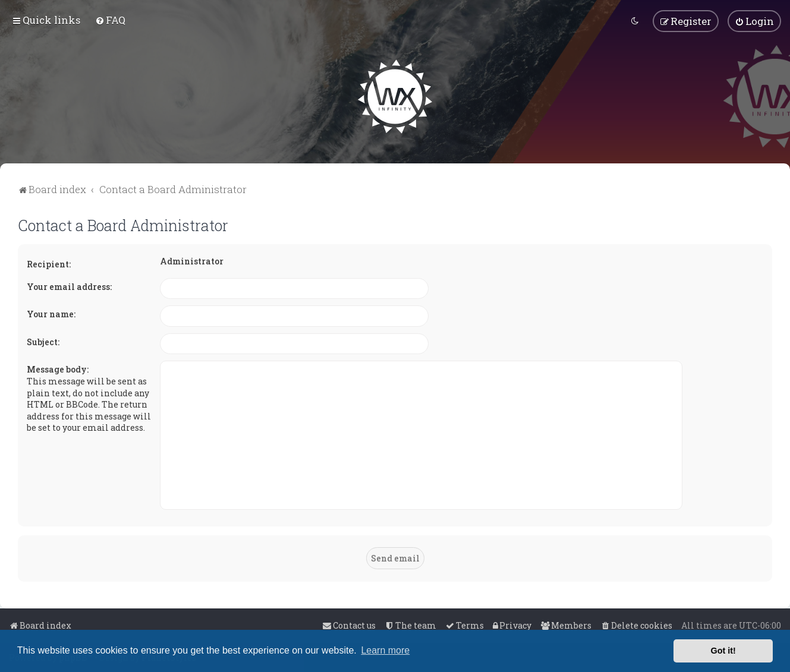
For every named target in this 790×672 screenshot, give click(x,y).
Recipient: (49, 264)
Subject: (43, 341)
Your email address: (69, 286)
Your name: (51, 313)
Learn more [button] (385, 650)
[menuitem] (110, 20)
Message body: (58, 369)
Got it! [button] (723, 651)
